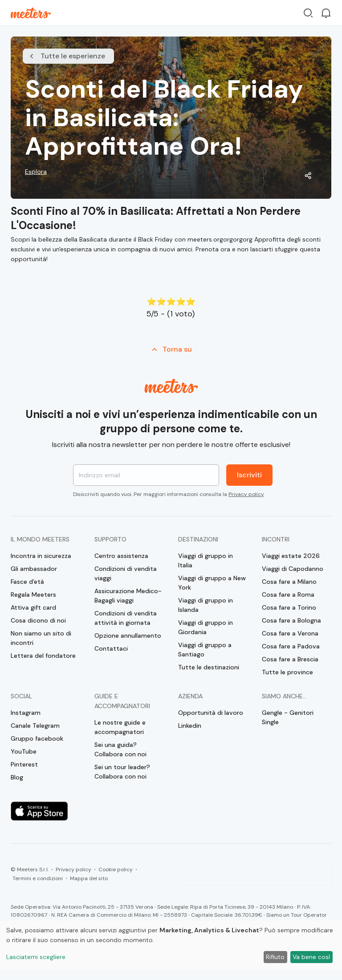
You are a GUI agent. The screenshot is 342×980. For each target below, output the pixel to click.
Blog (17, 777)
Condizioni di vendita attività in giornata (126, 618)
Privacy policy (246, 494)
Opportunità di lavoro (211, 713)
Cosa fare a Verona (290, 633)
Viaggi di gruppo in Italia (206, 560)
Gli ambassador (34, 569)
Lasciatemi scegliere (36, 957)
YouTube (24, 751)
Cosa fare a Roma (288, 595)
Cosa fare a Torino (289, 607)
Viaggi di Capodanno (293, 569)
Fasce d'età (27, 582)
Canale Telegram (35, 726)
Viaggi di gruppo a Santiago (205, 650)
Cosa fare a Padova (291, 646)
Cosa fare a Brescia (290, 659)
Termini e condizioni (38, 878)
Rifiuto (275, 957)
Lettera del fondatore (43, 656)
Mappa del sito (89, 878)
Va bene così (311, 957)
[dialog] (171, 945)
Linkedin (190, 726)
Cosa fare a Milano (289, 582)
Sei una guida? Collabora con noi (120, 749)
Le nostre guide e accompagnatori (120, 727)
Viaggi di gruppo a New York (212, 583)
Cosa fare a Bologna (291, 620)
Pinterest (24, 764)
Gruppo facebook (37, 738)
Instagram (26, 713)
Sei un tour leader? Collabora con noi (122, 772)
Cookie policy (116, 869)
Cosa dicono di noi (38, 620)
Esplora (36, 172)
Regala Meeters (33, 595)
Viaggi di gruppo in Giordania (206, 627)
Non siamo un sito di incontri (41, 638)
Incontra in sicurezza (41, 556)
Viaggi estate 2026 (291, 556)
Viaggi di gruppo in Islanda (206, 605)
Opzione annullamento (128, 636)
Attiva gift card (33, 607)
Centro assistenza (121, 556)
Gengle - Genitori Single (288, 717)
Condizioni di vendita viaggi (126, 573)
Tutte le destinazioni (209, 667)
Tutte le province (287, 672)
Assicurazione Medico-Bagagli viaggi (128, 596)
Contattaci (111, 648)
